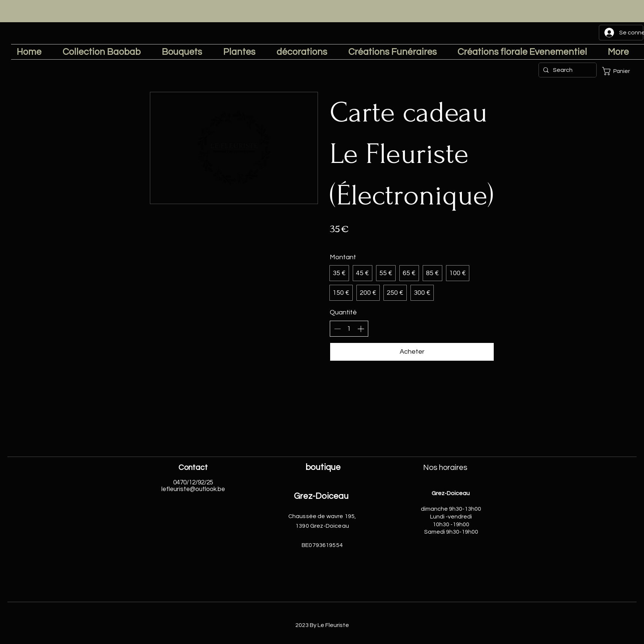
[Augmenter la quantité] (361, 329)
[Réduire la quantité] (337, 329)
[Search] (567, 70)
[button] (621, 71)
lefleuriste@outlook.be (193, 489)
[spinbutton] (349, 329)
